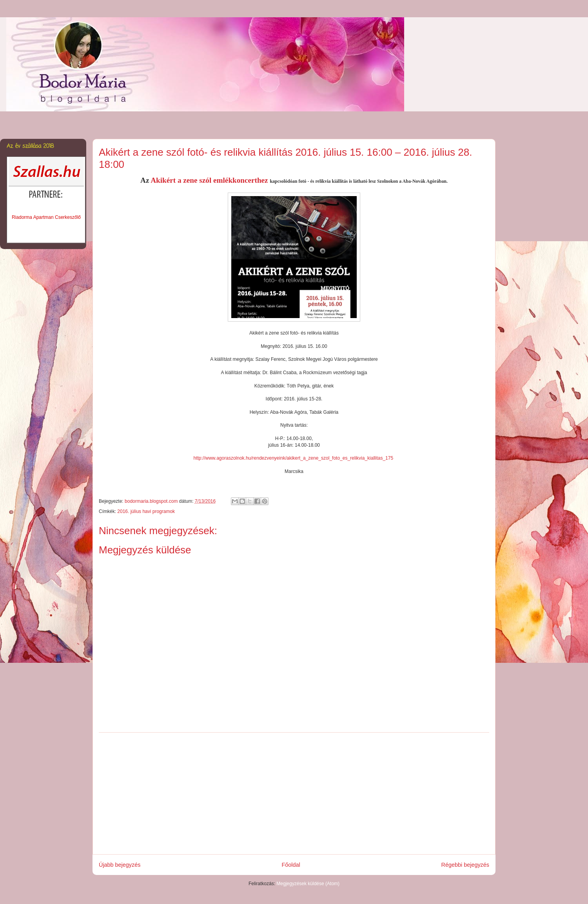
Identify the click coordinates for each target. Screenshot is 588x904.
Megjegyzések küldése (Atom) (308, 884)
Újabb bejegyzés (120, 865)
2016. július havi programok (146, 511)
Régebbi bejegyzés (465, 865)
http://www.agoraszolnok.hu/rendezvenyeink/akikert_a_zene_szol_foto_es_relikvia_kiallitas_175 (294, 458)
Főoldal (291, 865)
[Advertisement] (294, 793)
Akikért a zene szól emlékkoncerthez (210, 180)
